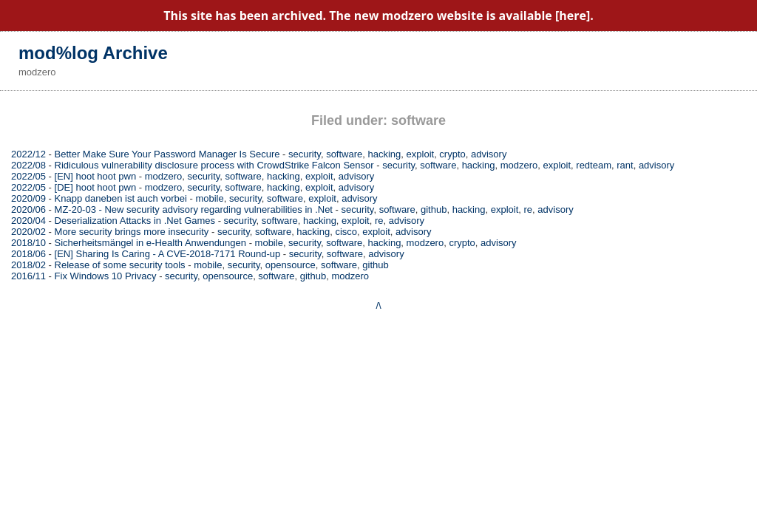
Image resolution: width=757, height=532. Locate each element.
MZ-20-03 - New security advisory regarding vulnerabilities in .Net (194, 209)
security (305, 154)
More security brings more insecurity (132, 232)
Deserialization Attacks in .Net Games (135, 221)
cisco (346, 232)
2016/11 (28, 276)
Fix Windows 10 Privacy (106, 276)
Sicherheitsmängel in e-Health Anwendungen (150, 243)
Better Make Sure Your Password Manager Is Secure (167, 154)
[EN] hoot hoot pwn (96, 176)
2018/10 (28, 243)
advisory (489, 154)
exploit (421, 154)
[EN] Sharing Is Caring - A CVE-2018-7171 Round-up (168, 254)
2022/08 (28, 165)
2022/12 (28, 154)
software (344, 154)
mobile (209, 198)
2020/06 (28, 209)
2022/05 (28, 176)
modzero (519, 165)
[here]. (574, 16)
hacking (385, 154)
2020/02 (28, 232)
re (529, 209)
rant (625, 165)
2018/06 (28, 254)
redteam (594, 165)
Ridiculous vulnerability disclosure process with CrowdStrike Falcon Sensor (214, 165)
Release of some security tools (120, 265)
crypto (452, 154)
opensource (291, 265)
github (434, 209)
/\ (378, 306)
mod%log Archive (93, 53)
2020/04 (28, 221)
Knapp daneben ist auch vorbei (121, 198)
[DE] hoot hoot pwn (96, 187)
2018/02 (28, 265)
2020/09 (28, 198)
